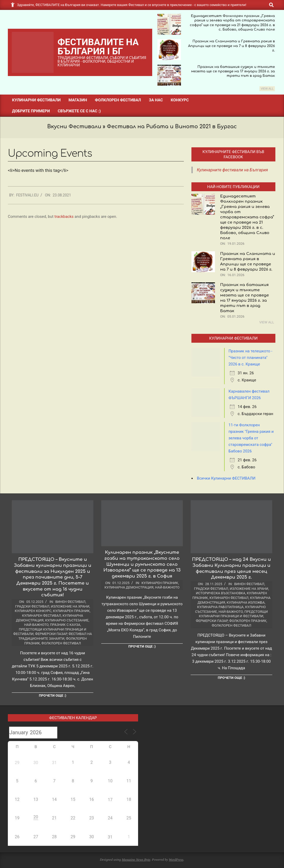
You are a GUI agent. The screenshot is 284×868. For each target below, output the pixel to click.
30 (36, 763)
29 (17, 763)
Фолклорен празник (248, 621)
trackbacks (64, 217)
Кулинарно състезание (67, 620)
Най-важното (36, 625)
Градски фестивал (32, 606)
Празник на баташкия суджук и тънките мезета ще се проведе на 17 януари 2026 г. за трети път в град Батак (233, 71)
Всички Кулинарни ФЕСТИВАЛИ (226, 478)
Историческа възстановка (221, 593)
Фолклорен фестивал (61, 643)
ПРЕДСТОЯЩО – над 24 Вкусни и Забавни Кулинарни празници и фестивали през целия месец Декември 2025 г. (231, 568)
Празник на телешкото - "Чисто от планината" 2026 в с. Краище (251, 358)
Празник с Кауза (65, 625)
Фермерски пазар (51, 634)
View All (267, 89)
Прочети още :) (53, 695)
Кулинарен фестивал (41, 616)
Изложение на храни (70, 606)
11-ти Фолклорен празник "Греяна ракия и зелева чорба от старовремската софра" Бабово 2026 (251, 438)
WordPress (176, 860)
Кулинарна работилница (220, 607)
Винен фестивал (70, 602)
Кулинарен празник (71, 611)
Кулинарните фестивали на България (232, 170)
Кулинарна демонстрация (129, 587)
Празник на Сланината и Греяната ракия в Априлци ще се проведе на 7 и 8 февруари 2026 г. (231, 46)
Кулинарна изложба (246, 602)
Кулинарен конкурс (33, 611)
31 (54, 763)
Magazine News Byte (136, 860)
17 (110, 800)
